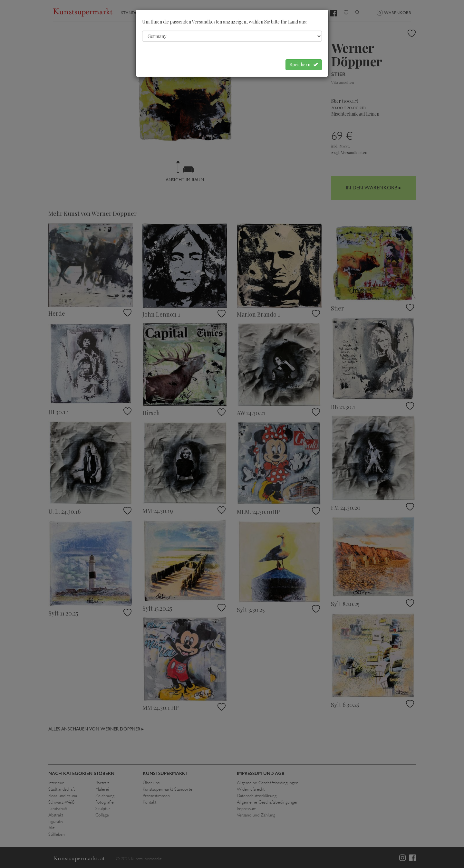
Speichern (304, 65)
